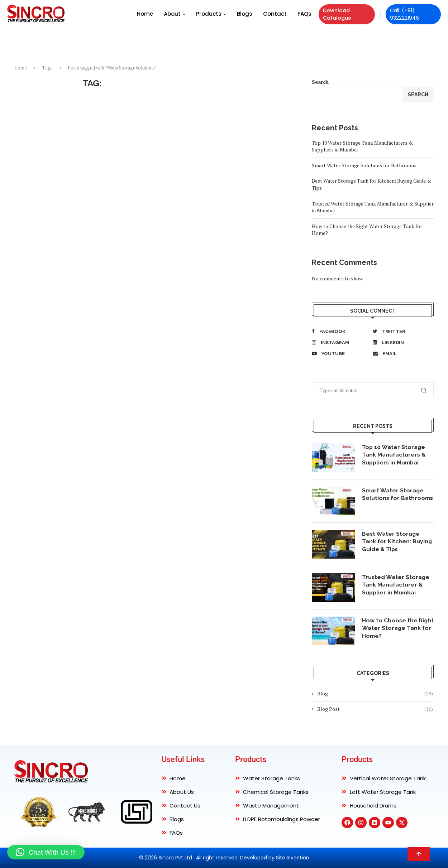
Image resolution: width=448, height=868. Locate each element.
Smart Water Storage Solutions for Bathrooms (364, 165)
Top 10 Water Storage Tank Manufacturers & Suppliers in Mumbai (394, 455)
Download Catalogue (337, 14)
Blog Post (375, 709)
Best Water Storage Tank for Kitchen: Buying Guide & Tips (397, 542)
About (172, 14)
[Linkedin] (401, 343)
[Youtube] (340, 354)
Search (320, 82)
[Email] (401, 354)
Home (145, 14)
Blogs (245, 14)
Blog (375, 694)
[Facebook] (340, 331)
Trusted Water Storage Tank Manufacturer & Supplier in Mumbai (396, 585)
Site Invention (293, 858)
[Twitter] (401, 331)
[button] (46, 852)
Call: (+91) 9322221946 (404, 14)
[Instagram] (340, 343)
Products (209, 14)
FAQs (304, 14)
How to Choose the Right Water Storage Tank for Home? (392, 628)
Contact (275, 14)
